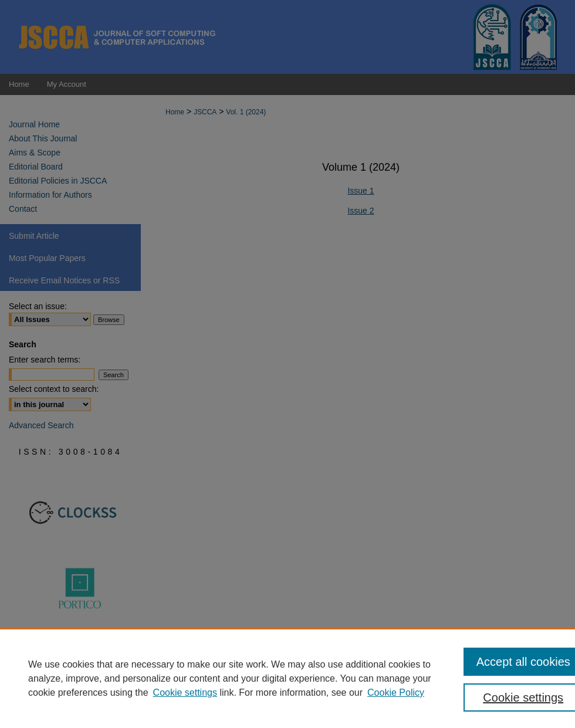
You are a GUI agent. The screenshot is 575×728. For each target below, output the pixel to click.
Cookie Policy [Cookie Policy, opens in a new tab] (396, 693)
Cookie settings (185, 693)
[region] (287, 678)
